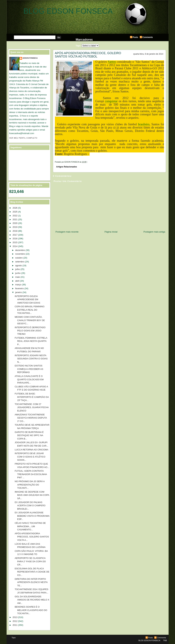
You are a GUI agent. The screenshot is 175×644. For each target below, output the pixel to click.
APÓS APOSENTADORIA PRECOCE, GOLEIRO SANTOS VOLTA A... (32, 537)
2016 (15, 239)
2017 (15, 235)
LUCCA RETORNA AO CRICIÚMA (31, 450)
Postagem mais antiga (154, 232)
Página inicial (111, 232)
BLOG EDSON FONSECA (68, 11)
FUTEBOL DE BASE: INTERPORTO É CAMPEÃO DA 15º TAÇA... (32, 397)
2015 (15, 242)
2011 (15, 625)
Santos (112, 62)
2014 (15, 246)
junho (18, 273)
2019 (15, 227)
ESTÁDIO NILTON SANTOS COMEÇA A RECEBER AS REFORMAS (29, 369)
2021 (15, 219)
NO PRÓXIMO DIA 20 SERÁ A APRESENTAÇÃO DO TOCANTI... (30, 485)
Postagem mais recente (67, 232)
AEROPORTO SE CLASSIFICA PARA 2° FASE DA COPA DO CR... (30, 561)
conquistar (111, 101)
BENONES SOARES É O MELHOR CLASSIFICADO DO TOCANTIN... (31, 610)
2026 (15, 208)
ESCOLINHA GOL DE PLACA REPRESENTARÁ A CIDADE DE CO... (32, 572)
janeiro (18, 292)
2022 (15, 216)
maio (18, 277)
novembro (20, 254)
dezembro (20, 250)
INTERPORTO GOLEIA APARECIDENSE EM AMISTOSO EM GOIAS (27, 299)
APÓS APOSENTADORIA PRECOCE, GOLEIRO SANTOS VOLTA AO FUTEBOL (88, 55)
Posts (135, 37)
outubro (19, 258)
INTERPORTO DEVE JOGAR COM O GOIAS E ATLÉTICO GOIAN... (30, 457)
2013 (15, 617)
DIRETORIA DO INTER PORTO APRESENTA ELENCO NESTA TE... (31, 582)
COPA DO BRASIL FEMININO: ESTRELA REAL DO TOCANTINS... (30, 310)
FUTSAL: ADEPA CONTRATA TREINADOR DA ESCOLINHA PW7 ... (31, 474)
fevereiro (19, 288)
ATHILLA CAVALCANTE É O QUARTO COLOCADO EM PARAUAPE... (29, 379)
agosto (18, 266)
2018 (15, 231)
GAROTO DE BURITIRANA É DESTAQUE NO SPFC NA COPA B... (29, 435)
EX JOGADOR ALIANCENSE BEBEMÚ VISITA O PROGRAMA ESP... (32, 516)
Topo (14, 638)
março (18, 285)
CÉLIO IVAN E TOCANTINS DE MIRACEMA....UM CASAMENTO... (30, 526)
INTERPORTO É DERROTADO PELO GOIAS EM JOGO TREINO (30, 331)
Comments (148, 37)
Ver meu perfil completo (23, 138)
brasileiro (144, 124)
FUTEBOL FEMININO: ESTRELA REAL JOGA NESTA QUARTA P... (31, 341)
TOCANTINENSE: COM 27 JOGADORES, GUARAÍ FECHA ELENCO (32, 407)
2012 (15, 621)
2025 (15, 212)
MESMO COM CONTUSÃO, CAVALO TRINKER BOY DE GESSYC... (30, 320)
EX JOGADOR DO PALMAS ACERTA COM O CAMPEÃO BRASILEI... (30, 506)
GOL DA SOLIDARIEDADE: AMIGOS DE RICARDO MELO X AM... (32, 600)
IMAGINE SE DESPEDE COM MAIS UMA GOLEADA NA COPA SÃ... (32, 495)
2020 (15, 223)
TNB (165, 640)
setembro (20, 262)
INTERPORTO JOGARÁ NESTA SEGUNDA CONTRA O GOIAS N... (31, 359)
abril (17, 281)
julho (17, 269)
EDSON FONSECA (30, 58)
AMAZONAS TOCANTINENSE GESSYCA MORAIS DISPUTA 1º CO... (31, 418)
